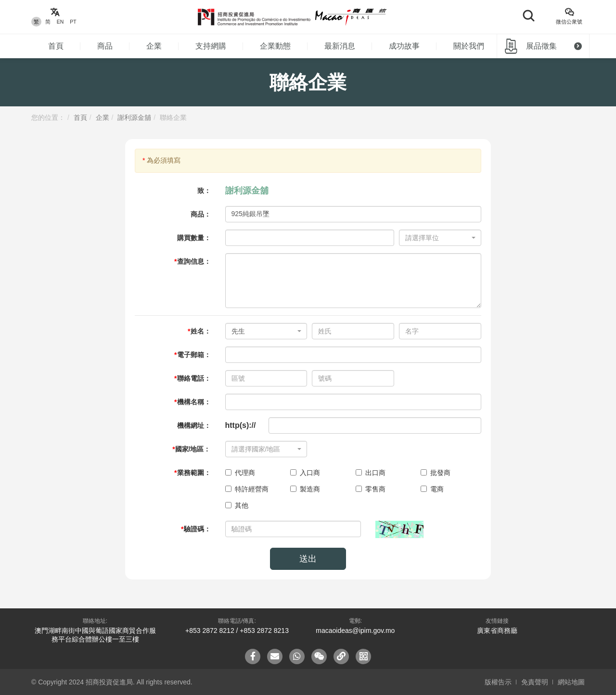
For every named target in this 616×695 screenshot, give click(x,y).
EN (60, 22)
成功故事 (404, 46)
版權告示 (498, 682)
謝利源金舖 (134, 117)
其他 (237, 505)
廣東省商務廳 (497, 631)
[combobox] (440, 238)
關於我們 (469, 46)
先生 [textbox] (238, 331)
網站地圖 (571, 682)
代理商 (240, 473)
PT (73, 22)
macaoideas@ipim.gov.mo (355, 631)
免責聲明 (535, 682)
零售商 (371, 489)
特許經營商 (247, 489)
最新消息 (340, 46)
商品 (105, 46)
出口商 (371, 473)
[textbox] (437, 238)
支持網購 (211, 46)
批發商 (436, 473)
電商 (432, 489)
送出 (308, 559)
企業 (154, 46)
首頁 (56, 46)
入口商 (305, 473)
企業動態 (275, 46)
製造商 (305, 489)
